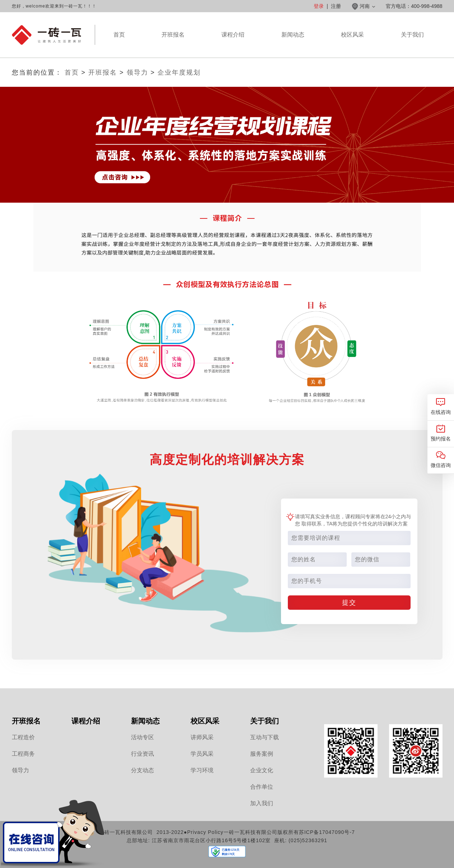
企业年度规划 (179, 72)
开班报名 (173, 35)
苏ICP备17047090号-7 (327, 832)
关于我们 (412, 44)
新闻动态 (293, 44)
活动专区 (142, 737)
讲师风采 (202, 737)
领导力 (137, 72)
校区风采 (352, 44)
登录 (319, 6)
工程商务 (23, 754)
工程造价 (23, 737)
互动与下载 (265, 737)
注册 (336, 6)
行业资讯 (142, 754)
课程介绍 (233, 44)
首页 (119, 35)
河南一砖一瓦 (46, 35)
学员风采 (202, 754)
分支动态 (142, 770)
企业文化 (262, 770)
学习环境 (202, 770)
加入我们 (262, 803)
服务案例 (262, 754)
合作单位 (262, 787)
